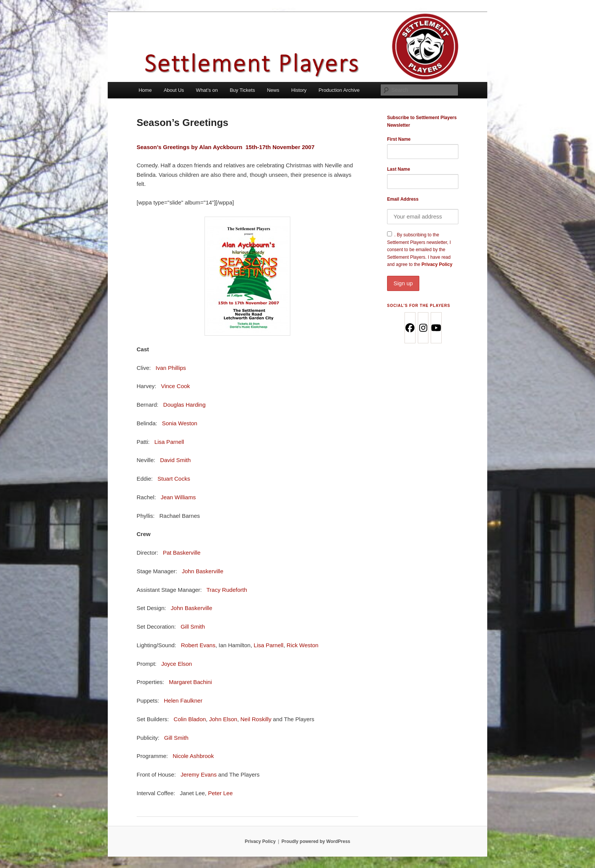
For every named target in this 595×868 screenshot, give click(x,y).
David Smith (176, 460)
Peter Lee (220, 793)
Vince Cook (175, 386)
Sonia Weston (180, 423)
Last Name (399, 169)
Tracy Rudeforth (227, 590)
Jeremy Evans (199, 774)
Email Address (403, 199)
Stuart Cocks (174, 479)
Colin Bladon (190, 719)
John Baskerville (202, 571)
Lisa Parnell (169, 442)
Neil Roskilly (256, 719)
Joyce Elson (177, 664)
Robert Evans (198, 645)
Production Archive (339, 90)
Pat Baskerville (182, 553)
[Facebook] (410, 328)
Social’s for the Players (419, 306)
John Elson (223, 719)
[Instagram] (423, 328)
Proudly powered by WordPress (316, 841)
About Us (174, 90)
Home (145, 90)
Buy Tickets (242, 90)
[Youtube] (436, 328)
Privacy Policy (423, 276)
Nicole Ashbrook (193, 756)
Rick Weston (302, 645)
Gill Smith (193, 627)
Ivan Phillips (171, 368)
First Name (399, 139)
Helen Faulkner (183, 701)
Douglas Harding (184, 405)
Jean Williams (178, 497)
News (273, 90)
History (299, 90)
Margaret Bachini (190, 682)
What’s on (207, 90)
